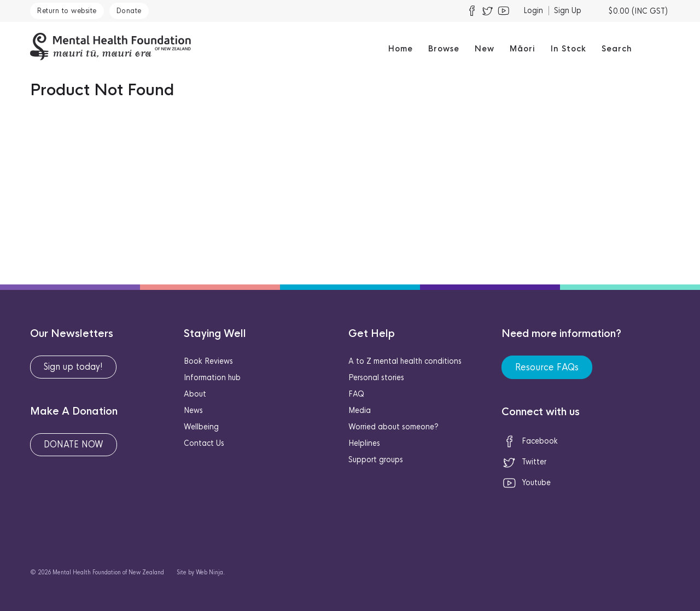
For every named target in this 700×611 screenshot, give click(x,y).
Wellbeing (201, 427)
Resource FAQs (547, 367)
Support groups (376, 459)
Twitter (524, 462)
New (485, 49)
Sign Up (568, 11)
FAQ (356, 394)
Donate (129, 11)
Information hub (212, 377)
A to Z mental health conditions (405, 361)
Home (401, 49)
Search (617, 49)
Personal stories (376, 377)
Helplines (364, 443)
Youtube (526, 482)
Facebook (530, 441)
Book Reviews (208, 361)
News (193, 410)
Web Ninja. (210, 572)
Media (360, 410)
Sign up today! (73, 367)
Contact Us (204, 443)
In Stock (568, 49)
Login (533, 11)
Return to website (67, 11)
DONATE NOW (74, 444)
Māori (523, 49)
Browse (444, 49)
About (195, 394)
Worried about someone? (393, 427)
